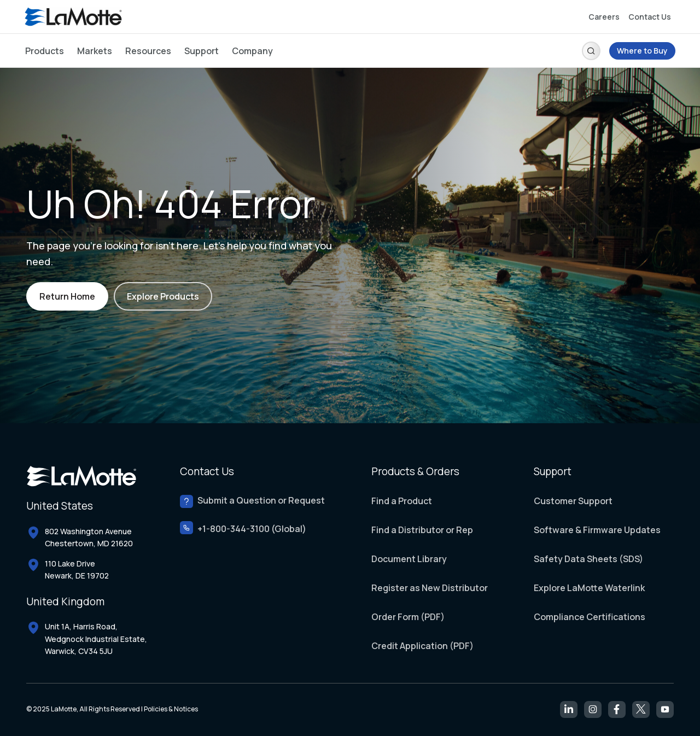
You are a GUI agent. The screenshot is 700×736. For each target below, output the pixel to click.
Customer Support (573, 501)
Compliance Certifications (590, 617)
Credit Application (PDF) (422, 646)
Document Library (409, 559)
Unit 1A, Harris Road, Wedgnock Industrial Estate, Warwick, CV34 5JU (96, 639)
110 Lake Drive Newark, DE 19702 (77, 569)
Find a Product (402, 501)
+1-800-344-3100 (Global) (252, 529)
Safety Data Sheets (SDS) (588, 559)
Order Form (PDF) (408, 617)
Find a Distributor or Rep (422, 530)
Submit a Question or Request (261, 501)
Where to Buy (642, 51)
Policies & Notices (171, 709)
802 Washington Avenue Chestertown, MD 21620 (89, 537)
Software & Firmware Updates (597, 530)
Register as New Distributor (430, 588)
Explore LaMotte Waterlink (589, 588)
